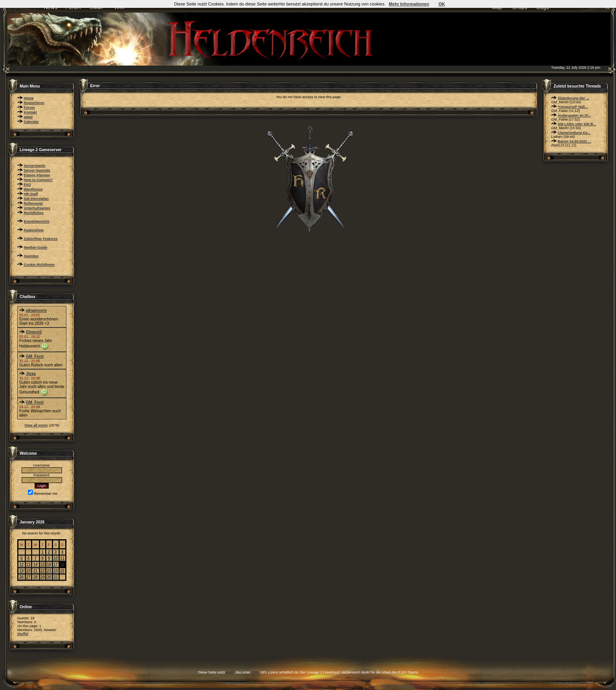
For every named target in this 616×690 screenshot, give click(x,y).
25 (62, 571)
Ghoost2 (34, 332)
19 (21, 571)
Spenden (31, 256)
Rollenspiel (33, 203)
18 (62, 565)
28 (36, 577)
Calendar (32, 122)
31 (56, 577)
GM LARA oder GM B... (577, 124)
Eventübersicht (37, 221)
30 (49, 577)
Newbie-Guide (36, 247)
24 (56, 571)
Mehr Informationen (409, 4)
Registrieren (34, 103)
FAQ (28, 185)
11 (62, 558)
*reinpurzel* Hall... (573, 107)
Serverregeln (35, 166)
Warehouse (33, 189)
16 (49, 565)
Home (29, 98)
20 (28, 571)
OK (442, 4)
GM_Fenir (35, 356)
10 (56, 558)
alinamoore (36, 310)
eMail (28, 117)
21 (36, 571)
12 (21, 565)
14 (36, 565)
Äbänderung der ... (574, 98)
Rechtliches (34, 213)
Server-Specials (37, 170)
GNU (255, 672)
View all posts (36, 425)
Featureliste (34, 230)
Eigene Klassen (37, 175)
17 (56, 565)
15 (43, 565)
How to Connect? (38, 180)
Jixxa (31, 374)
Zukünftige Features (41, 239)
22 (43, 571)
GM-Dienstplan (37, 199)
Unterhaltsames (37, 208)
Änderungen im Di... (575, 115)
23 (49, 571)
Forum (29, 108)
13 (28, 565)
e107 (230, 672)
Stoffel (23, 634)
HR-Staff (31, 194)
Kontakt (31, 112)
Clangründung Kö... (574, 133)
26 (21, 577)
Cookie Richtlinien (39, 265)
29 (43, 577)
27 (28, 577)
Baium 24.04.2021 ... (575, 141)
